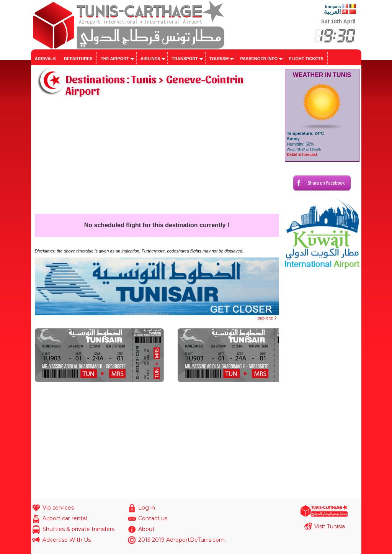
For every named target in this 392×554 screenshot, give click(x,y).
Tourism (219, 59)
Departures (78, 59)
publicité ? (267, 318)
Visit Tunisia (330, 526)
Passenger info (259, 59)
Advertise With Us (67, 540)
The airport (115, 59)
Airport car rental (65, 518)
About (146, 529)
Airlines (150, 59)
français (333, 7)
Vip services (58, 508)
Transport (185, 59)
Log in (147, 508)
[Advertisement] (157, 156)
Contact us (153, 518)
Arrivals (45, 59)
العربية (332, 12)
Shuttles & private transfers (78, 529)
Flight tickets (306, 59)
